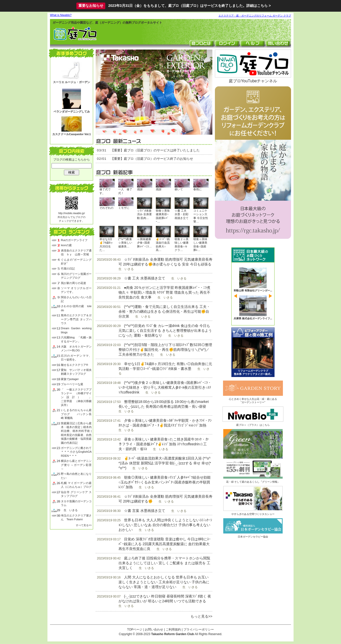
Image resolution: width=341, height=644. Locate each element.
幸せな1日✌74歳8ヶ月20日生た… (106, 245)
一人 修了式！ (125, 191)
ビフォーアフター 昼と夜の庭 (253, 352)
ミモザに (124, 208)
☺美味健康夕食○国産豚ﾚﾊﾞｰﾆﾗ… (144, 243)
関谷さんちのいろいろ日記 (76, 299)
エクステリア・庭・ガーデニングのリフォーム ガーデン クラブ (255, 16)
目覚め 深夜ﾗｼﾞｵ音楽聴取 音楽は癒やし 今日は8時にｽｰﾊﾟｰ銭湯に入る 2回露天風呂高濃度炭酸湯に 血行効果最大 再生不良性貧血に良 (165, 544)
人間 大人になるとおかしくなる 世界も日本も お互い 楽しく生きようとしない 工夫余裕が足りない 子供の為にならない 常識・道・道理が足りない (164, 582)
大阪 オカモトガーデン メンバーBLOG (76, 348)
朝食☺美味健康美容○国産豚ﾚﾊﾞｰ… (163, 216)
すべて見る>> (84, 525)
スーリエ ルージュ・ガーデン (72, 82)
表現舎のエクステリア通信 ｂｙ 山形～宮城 (76, 252)
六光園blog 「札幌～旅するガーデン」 (76, 339)
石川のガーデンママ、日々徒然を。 (76, 358)
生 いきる (69, 510)
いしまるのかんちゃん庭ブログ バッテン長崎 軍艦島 (76, 414)
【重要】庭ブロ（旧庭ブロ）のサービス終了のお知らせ (152, 159)
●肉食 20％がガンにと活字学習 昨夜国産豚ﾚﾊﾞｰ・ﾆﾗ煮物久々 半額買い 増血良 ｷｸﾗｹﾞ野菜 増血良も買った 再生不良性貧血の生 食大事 (164, 292)
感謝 (140, 189)
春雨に (198, 189)
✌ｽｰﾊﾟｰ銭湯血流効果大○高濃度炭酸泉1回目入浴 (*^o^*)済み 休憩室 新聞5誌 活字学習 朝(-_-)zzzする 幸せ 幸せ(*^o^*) (165, 463)
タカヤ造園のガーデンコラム (76, 503)
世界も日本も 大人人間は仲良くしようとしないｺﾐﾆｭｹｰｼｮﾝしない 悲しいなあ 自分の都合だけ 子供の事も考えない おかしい (165, 525)
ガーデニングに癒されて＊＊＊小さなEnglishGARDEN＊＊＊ (76, 452)
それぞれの (106, 208)
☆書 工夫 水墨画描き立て (145, 278)
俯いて (179, 189)
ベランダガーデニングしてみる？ (72, 113)
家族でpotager (70, 379)
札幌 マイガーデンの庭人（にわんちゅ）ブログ (76, 485)
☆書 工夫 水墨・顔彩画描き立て (182, 214)
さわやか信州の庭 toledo (76, 308)
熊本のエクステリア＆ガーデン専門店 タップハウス (76, 319)
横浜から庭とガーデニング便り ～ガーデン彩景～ (76, 465)
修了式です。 (105, 191)
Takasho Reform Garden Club (173, 634)
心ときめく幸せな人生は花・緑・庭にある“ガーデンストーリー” (253, 399)
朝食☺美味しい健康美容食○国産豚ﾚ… (200, 245)
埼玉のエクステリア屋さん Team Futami (76, 517)
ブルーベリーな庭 (72, 384)
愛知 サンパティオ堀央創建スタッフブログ (76, 372)
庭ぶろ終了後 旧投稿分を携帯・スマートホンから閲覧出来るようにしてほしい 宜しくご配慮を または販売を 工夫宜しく (164, 563)
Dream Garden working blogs (76, 330)
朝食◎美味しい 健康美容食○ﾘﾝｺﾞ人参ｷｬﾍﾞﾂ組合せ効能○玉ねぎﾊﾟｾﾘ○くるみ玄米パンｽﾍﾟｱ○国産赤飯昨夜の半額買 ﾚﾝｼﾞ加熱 (165, 482)
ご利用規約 (173, 630)
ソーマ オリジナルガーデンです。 (76, 290)
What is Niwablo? (61, 15)
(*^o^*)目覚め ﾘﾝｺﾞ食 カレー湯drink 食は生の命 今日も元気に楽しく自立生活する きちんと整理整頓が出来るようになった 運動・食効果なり (165, 331)
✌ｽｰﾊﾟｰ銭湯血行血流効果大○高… (163, 245)
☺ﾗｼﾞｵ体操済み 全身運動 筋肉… (144, 214)
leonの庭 (66, 245)
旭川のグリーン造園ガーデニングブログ (76, 276)
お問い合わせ (154, 630)
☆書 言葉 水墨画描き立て (145, 511)
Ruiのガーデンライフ (74, 240)
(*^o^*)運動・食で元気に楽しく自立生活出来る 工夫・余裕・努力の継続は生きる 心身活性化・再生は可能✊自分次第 (164, 311)
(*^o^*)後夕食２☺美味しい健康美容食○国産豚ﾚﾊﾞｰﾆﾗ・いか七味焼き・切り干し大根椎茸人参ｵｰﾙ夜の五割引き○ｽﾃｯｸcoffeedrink (165, 387)
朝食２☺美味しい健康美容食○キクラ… (182, 245)
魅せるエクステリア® (74, 365)
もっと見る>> (201, 616)
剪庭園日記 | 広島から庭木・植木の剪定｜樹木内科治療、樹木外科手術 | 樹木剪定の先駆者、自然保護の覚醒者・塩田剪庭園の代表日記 (76, 433)
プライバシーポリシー (199, 630)
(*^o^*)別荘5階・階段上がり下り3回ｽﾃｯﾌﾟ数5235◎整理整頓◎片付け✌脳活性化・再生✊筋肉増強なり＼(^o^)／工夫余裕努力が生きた (165, 350)
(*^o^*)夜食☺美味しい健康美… (125, 243)
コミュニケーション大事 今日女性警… (201, 216)
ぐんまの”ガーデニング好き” (76, 262)
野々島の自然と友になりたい (76, 476)
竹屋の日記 (68, 269)
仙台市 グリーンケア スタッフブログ (76, 494)
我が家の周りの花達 (73, 283)
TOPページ (135, 630)
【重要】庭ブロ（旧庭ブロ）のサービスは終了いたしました (155, 150)
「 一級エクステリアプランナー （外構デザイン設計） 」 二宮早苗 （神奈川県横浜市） (76, 397)
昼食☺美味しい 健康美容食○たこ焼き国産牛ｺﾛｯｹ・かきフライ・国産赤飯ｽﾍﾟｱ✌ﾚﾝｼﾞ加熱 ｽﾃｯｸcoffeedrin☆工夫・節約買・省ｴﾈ (164, 444)
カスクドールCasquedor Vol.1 (72, 134)
